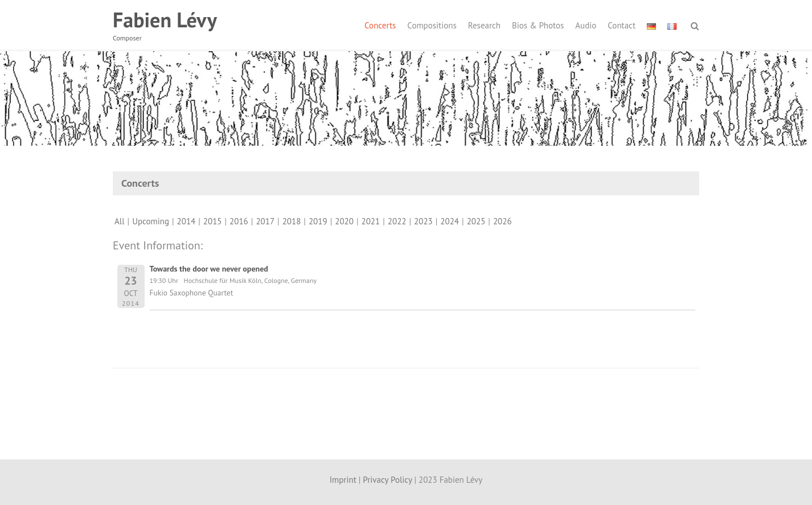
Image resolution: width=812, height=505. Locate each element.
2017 (265, 221)
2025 (476, 221)
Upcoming (151, 221)
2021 (371, 221)
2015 (213, 221)
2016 (239, 221)
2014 (186, 221)
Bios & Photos (538, 25)
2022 (397, 221)
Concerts (380, 25)
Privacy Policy (387, 480)
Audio (586, 25)
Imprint (343, 480)
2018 (292, 221)
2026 (503, 221)
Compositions (432, 25)
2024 (450, 221)
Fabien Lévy (165, 20)
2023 (423, 221)
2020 (344, 221)
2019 (318, 221)
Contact (622, 25)
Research (484, 25)
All (120, 221)
